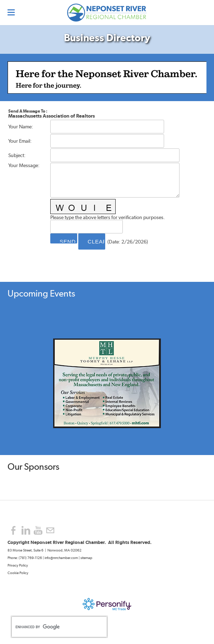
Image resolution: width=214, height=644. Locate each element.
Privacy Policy (18, 565)
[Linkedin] (26, 531)
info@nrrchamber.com (61, 558)
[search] (52, 627)
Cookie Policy (18, 573)
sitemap (86, 558)
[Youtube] (38, 531)
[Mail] (50, 531)
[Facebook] (14, 531)
